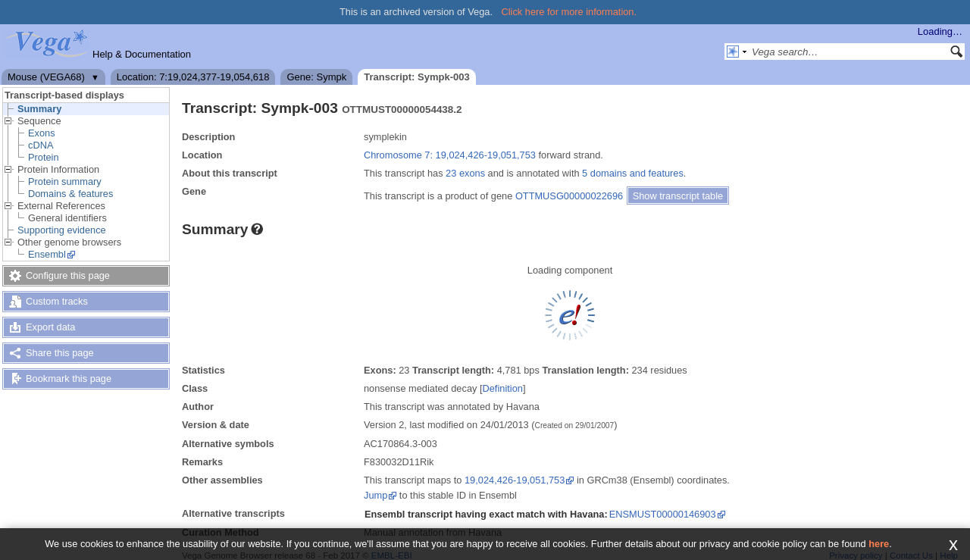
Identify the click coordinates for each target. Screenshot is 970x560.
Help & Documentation (142, 54)
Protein (44, 157)
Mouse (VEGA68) (46, 77)
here (879, 544)
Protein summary (65, 181)
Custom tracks (57, 301)
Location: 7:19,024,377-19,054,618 (193, 77)
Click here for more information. (569, 12)
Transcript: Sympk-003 (416, 77)
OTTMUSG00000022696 (569, 196)
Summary (39, 109)
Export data (50, 327)
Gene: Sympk (316, 77)
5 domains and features (633, 173)
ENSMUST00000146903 (663, 514)
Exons (42, 133)
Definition (503, 388)
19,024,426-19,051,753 (515, 480)
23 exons (465, 173)
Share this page (60, 353)
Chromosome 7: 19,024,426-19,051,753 (450, 155)
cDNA (41, 145)
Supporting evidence (62, 230)
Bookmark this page (69, 379)
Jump (375, 495)
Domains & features (70, 194)
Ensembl (47, 254)
